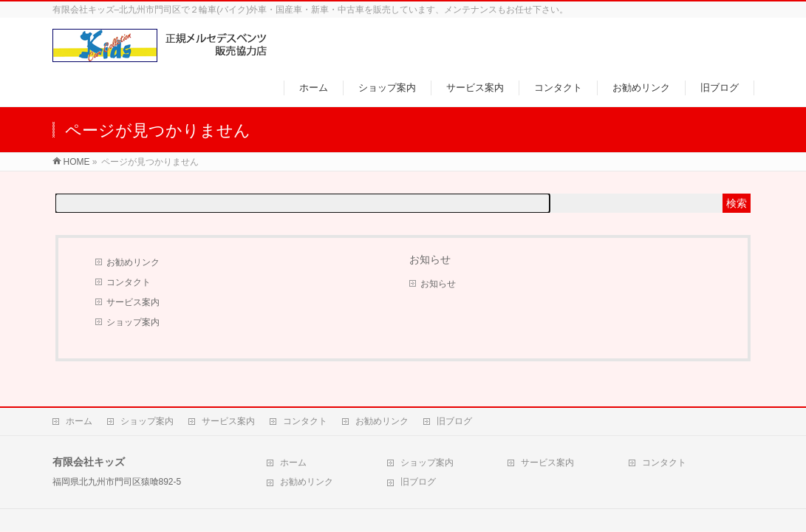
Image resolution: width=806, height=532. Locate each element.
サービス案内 (133, 302)
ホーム (79, 421)
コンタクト (129, 282)
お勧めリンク (133, 262)
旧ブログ (454, 421)
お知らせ (438, 284)
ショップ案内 (133, 322)
